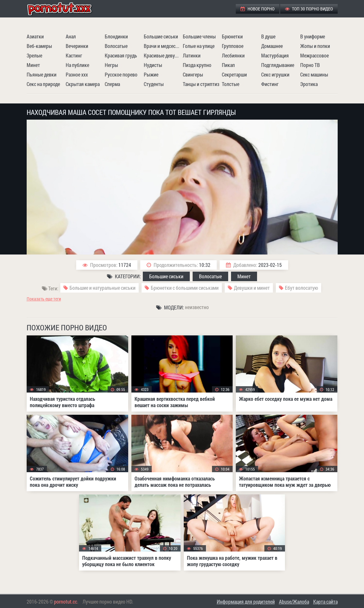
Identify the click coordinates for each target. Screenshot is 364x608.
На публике (77, 65)
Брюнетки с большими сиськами (185, 288)
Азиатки (35, 36)
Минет (33, 65)
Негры (111, 65)
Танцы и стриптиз (201, 84)
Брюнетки (232, 36)
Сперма (112, 84)
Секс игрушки (275, 74)
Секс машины (314, 74)
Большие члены (199, 36)
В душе (268, 36)
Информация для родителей (246, 601)
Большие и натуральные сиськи (103, 288)
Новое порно (258, 9)
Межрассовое (314, 55)
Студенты (154, 84)
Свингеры (193, 74)
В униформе (313, 36)
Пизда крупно (197, 65)
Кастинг (74, 55)
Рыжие (151, 74)
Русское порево (121, 74)
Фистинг (270, 84)
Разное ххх (77, 74)
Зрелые (34, 55)
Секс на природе (43, 84)
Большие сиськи (161, 36)
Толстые (231, 84)
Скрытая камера (83, 84)
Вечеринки (77, 46)
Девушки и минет (252, 288)
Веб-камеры (39, 46)
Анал (71, 36)
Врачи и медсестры (162, 46)
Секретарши (234, 74)
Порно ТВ (310, 65)
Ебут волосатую (301, 288)
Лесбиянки (233, 55)
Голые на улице (199, 46)
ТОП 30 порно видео (309, 9)
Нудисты (153, 65)
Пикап (228, 65)
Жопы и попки (315, 46)
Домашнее (272, 46)
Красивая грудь (121, 55)
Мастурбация (275, 55)
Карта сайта (325, 601)
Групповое (233, 46)
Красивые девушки (162, 55)
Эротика (309, 84)
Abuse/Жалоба (294, 601)
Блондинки (116, 36)
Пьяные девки (42, 74)
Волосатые (116, 46)
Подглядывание (278, 65)
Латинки (192, 55)
